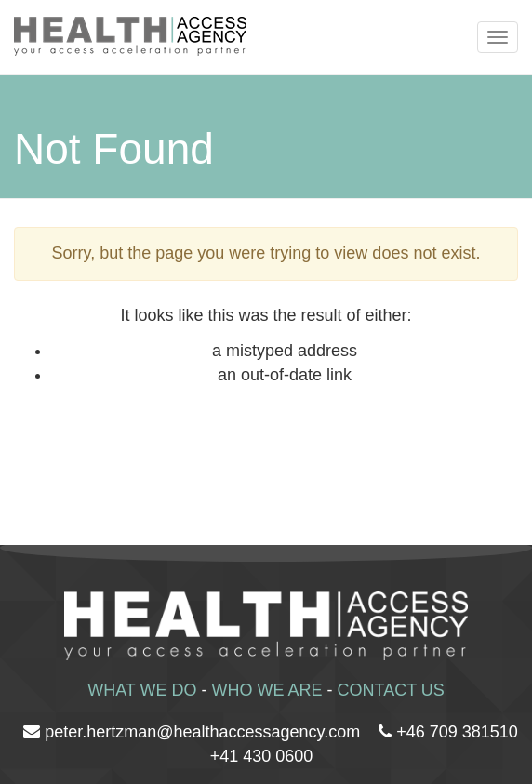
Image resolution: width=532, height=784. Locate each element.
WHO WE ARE (266, 690)
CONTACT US (391, 690)
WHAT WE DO (142, 690)
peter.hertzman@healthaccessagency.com (202, 732)
